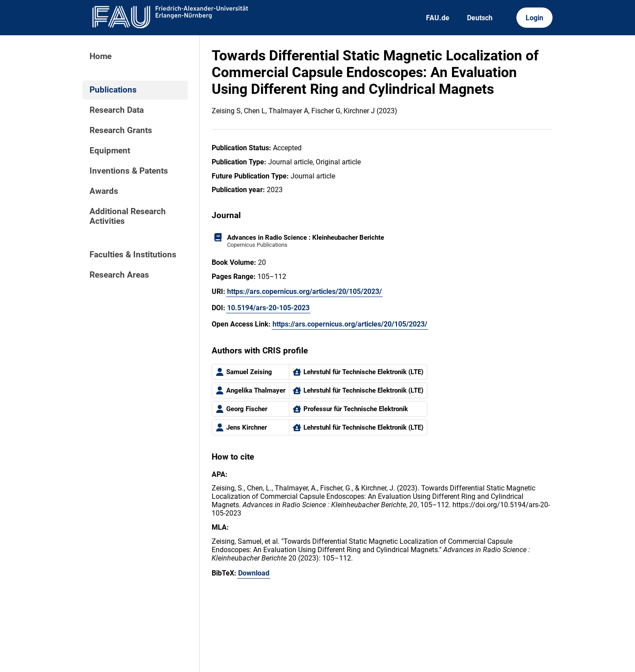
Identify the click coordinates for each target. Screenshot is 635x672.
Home (101, 56)
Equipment (110, 151)
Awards (104, 191)
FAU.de (438, 18)
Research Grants (121, 130)
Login (534, 18)
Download (254, 573)
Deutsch (480, 18)
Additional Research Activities (128, 216)
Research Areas (119, 275)
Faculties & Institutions (133, 255)
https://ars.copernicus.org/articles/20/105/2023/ (304, 291)
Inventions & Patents (129, 171)
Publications (113, 90)
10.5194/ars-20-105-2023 (268, 308)
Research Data (117, 110)
